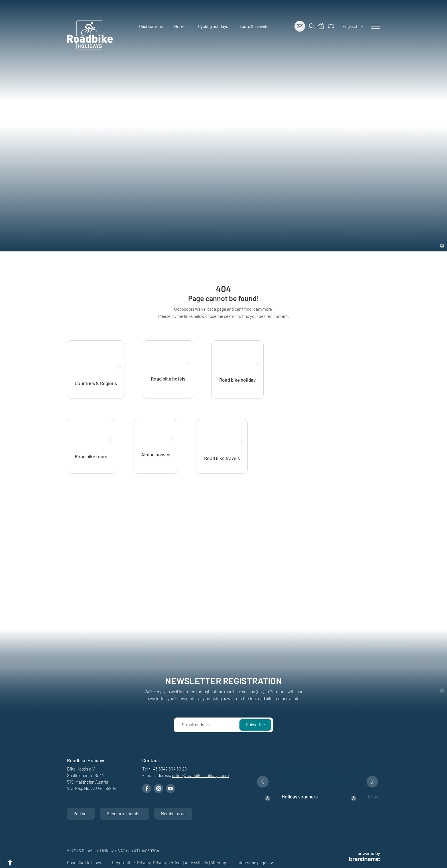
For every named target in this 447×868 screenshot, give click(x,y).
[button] (263, 824)
